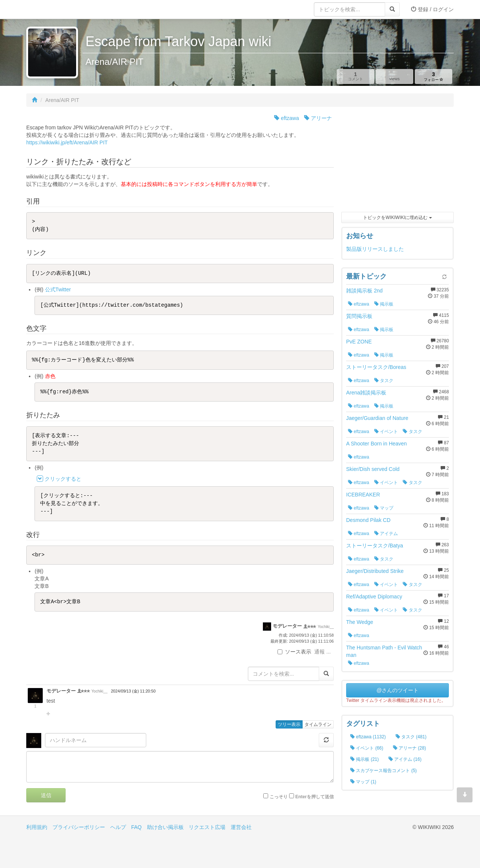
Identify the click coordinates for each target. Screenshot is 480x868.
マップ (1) (363, 782)
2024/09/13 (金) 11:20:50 (133, 691)
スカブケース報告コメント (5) (383, 771)
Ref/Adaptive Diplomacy (374, 597)
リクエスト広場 (207, 827)
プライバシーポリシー (79, 827)
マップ (384, 508)
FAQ (136, 827)
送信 (46, 795)
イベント (386, 432)
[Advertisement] (397, 161)
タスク (384, 381)
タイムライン (318, 724)
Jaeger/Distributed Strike (375, 571)
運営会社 (241, 827)
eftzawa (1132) (368, 737)
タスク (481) (411, 737)
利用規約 (37, 827)
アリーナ (318, 118)
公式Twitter (58, 289)
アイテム (386, 534)
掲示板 (384, 304)
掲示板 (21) (364, 759)
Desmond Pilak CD (368, 520)
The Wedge (360, 622)
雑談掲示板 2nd (364, 291)
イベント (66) (367, 748)
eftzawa (286, 118)
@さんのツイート (397, 690)
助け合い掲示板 (165, 827)
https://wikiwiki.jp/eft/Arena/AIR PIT (67, 142)
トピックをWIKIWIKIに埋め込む (397, 217)
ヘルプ (118, 827)
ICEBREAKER (363, 495)
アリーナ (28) (409, 748)
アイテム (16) (405, 759)
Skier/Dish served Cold (373, 469)
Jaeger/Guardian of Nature (377, 418)
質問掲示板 (359, 316)
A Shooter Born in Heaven (376, 444)
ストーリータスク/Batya (375, 546)
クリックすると (63, 479)
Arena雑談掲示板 (366, 393)
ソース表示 (294, 652)
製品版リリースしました (375, 249)
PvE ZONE (359, 342)
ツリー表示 (289, 724)
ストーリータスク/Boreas (376, 367)
